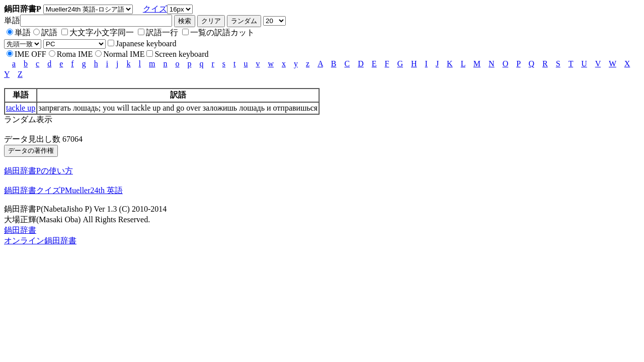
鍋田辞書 (20, 230)
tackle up (21, 108)
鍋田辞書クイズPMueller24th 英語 (63, 190)
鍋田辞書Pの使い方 (38, 171)
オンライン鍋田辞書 (40, 241)
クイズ (155, 9)
